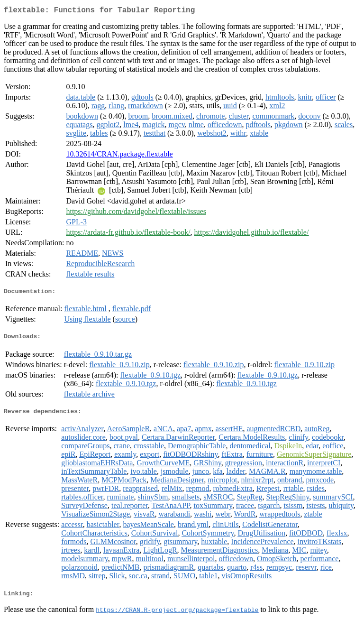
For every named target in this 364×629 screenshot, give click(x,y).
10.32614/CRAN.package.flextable (119, 156)
